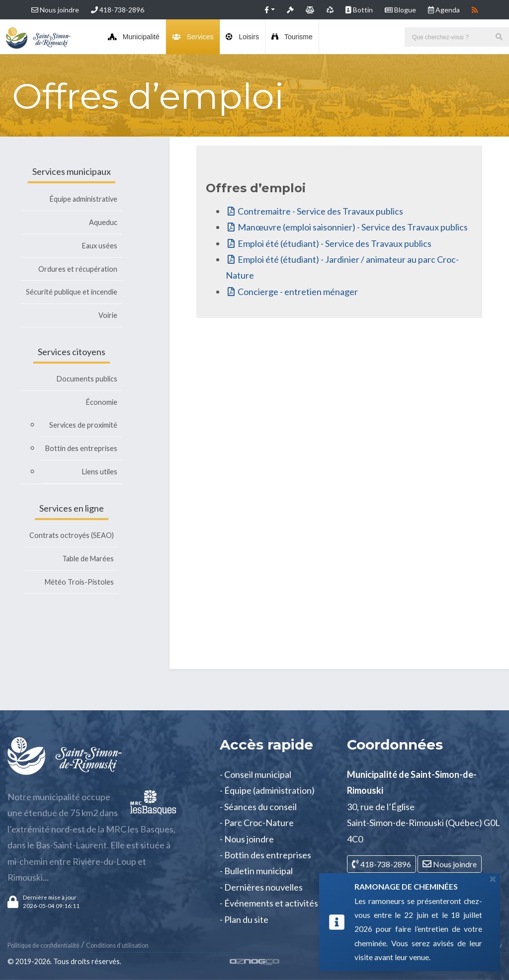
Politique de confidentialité (43, 945)
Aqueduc (103, 222)
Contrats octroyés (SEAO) (72, 535)
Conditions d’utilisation (117, 945)
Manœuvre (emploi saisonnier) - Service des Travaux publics (353, 227)
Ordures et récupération (78, 269)
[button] (270, 10)
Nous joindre (55, 10)
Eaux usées (100, 246)
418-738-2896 (118, 10)
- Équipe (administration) (267, 790)
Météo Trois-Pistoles (79, 582)
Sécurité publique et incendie (72, 292)
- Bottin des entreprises (265, 855)
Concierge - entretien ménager (298, 292)
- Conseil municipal (255, 774)
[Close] (493, 879)
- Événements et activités (269, 903)
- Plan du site (244, 919)
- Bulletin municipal (256, 871)
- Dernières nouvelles (261, 887)
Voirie (108, 315)
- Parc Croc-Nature (257, 823)
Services (193, 37)
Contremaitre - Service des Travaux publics (320, 211)
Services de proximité (83, 425)
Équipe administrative (84, 199)
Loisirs (242, 37)
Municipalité (134, 37)
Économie (102, 402)
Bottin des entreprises (81, 448)
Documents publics (87, 379)
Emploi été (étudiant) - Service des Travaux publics (335, 243)
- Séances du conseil (258, 807)
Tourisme (292, 37)
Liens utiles (100, 472)
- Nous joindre (247, 839)
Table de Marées (88, 559)
